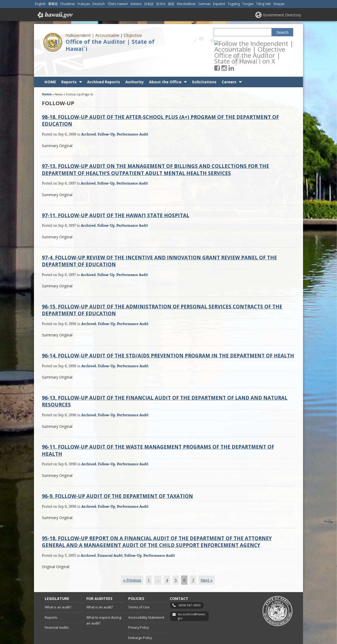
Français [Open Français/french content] (84, 4)
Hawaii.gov (55, 15)
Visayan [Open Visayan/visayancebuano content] (279, 4)
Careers (229, 63)
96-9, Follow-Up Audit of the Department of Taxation (117, 477)
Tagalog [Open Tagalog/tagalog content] (234, 4)
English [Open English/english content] (40, 4)
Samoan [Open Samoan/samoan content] (204, 4)
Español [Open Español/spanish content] (219, 4)
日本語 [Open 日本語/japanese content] (149, 4)
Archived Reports (104, 63)
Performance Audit (132, 115)
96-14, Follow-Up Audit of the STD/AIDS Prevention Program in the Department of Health (168, 337)
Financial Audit (110, 536)
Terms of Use (139, 588)
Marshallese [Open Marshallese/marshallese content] (186, 4)
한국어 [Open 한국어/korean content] (161, 4)
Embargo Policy (140, 619)
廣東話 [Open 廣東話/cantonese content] (53, 4)
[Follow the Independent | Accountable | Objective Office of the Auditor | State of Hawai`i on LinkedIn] (238, 43)
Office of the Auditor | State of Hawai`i (110, 45)
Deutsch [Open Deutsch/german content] (99, 4)
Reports (69, 63)
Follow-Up (106, 115)
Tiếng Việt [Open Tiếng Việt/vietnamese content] (263, 4)
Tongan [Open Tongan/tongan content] (248, 4)
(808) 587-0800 (190, 586)
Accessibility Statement (146, 598)
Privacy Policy (138, 609)
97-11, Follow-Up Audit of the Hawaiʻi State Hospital (116, 196)
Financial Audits (57, 609)
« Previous (132, 561)
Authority (135, 63)
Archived (89, 115)
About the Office (165, 63)
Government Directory (282, 15)
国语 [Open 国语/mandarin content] (171, 4)
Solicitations (204, 63)
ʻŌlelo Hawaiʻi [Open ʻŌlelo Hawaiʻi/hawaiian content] (118, 4)
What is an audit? (58, 588)
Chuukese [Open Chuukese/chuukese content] (68, 4)
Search (283, 32)
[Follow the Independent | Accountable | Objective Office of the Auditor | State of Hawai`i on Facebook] (224, 43)
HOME (50, 63)
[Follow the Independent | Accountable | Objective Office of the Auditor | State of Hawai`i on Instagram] (231, 43)
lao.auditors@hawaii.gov (192, 597)
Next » (207, 561)
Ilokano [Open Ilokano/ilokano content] (136, 4)
